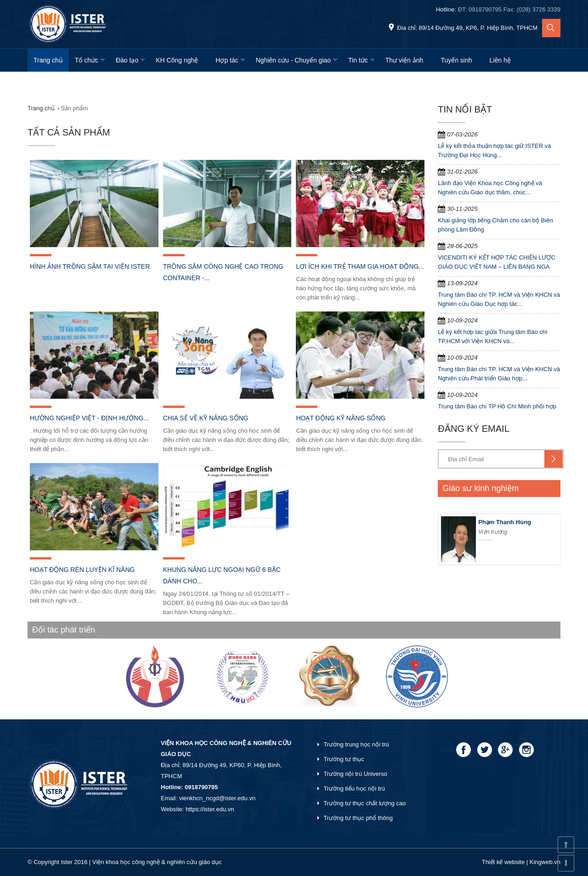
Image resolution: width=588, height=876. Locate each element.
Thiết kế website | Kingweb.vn (521, 862)
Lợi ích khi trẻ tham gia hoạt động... (360, 266)
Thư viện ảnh (404, 60)
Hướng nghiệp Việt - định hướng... (89, 418)
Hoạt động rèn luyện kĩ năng (82, 570)
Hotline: (498, 9)
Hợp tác (227, 60)
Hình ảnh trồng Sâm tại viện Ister (90, 266)
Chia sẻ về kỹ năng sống (206, 418)
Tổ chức (87, 60)
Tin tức (358, 60)
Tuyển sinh (456, 60)
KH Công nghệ (177, 60)
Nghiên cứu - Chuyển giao (293, 60)
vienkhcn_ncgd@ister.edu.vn (217, 798)
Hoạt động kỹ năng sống (341, 418)
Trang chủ (48, 60)
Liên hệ (500, 60)
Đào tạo (127, 60)
